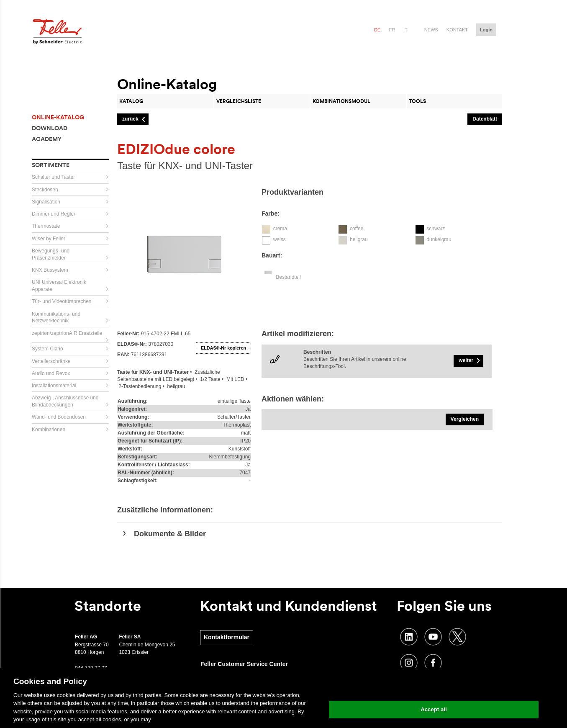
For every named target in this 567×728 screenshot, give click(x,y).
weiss (280, 239)
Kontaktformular (227, 637)
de (377, 30)
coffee (357, 229)
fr (392, 30)
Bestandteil (288, 277)
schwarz (436, 229)
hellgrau (359, 239)
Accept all (434, 709)
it (405, 30)
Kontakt (457, 30)
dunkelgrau (439, 239)
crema (280, 229)
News (431, 30)
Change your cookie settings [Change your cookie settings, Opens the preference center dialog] (434, 688)
